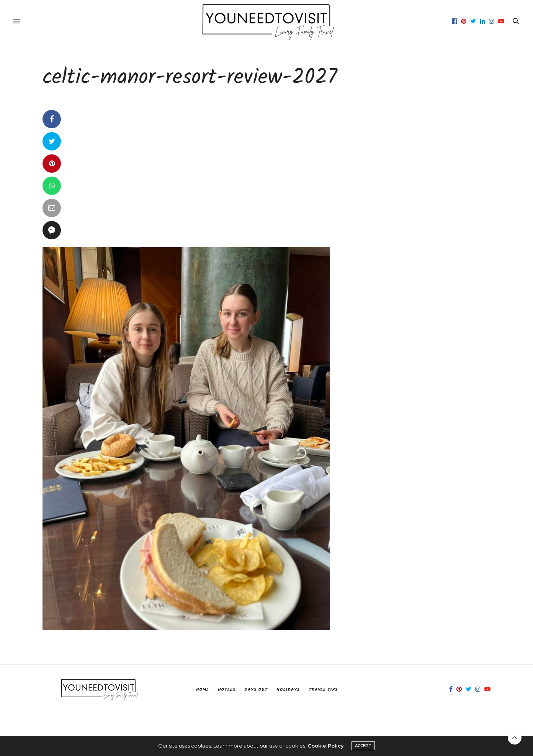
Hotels (226, 690)
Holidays (288, 690)
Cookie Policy (326, 746)
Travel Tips (323, 690)
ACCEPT (363, 746)
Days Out (256, 690)
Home (202, 690)
